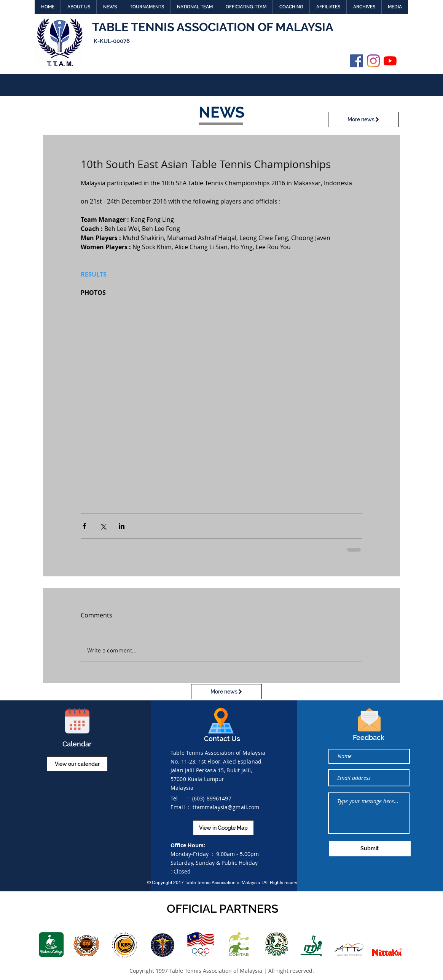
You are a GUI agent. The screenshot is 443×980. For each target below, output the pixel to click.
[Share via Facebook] (84, 526)
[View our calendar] (77, 764)
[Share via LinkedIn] (122, 526)
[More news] (363, 119)
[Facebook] (357, 61)
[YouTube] (390, 61)
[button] (78, 7)
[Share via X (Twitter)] (103, 526)
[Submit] (370, 849)
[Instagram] (373, 61)
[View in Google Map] (223, 828)
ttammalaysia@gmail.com (226, 807)
